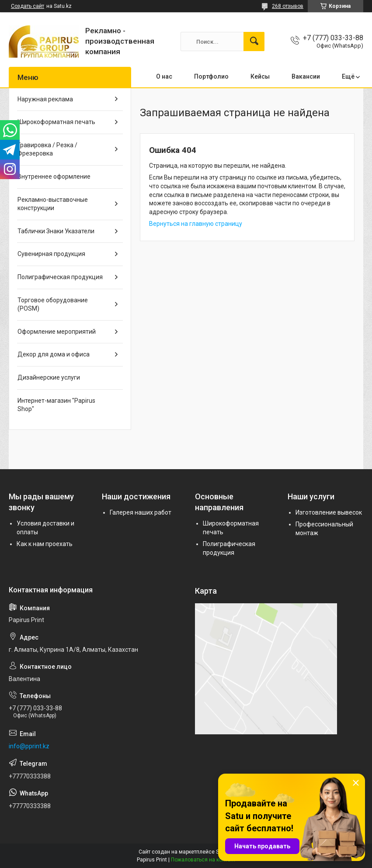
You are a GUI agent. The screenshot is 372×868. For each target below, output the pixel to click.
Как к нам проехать (45, 544)
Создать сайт (28, 6)
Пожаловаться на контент (203, 860)
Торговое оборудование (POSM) (53, 304)
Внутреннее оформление (54, 176)
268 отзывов (288, 6)
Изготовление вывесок (329, 512)
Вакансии (306, 76)
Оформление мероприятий (57, 332)
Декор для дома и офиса (54, 354)
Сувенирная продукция (51, 254)
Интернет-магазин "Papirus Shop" (56, 405)
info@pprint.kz (29, 746)
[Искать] (254, 41)
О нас (164, 76)
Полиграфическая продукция (60, 277)
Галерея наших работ (141, 512)
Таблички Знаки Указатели (56, 231)
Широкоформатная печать (56, 122)
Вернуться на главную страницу (196, 224)
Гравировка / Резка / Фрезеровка (47, 149)
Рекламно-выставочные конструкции (53, 204)
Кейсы (260, 76)
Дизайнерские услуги (49, 377)
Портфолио (211, 76)
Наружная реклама (45, 99)
